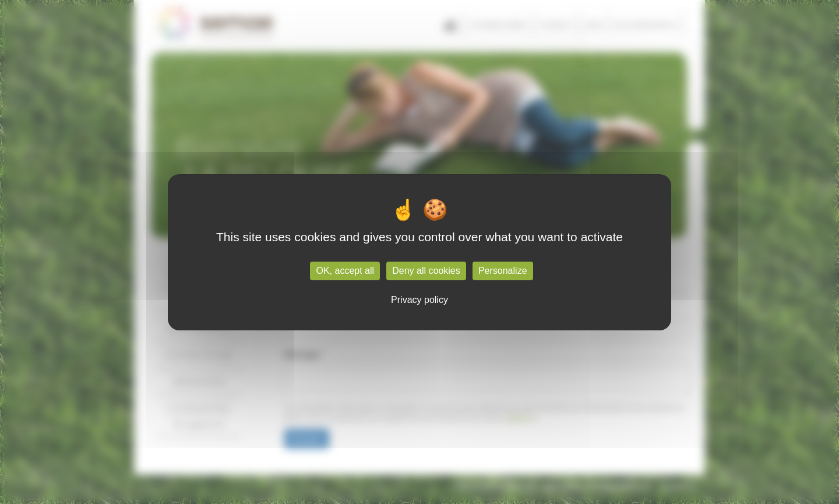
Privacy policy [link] (419, 300)
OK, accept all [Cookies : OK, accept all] (345, 271)
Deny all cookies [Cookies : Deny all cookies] (426, 271)
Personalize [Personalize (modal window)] (503, 271)
